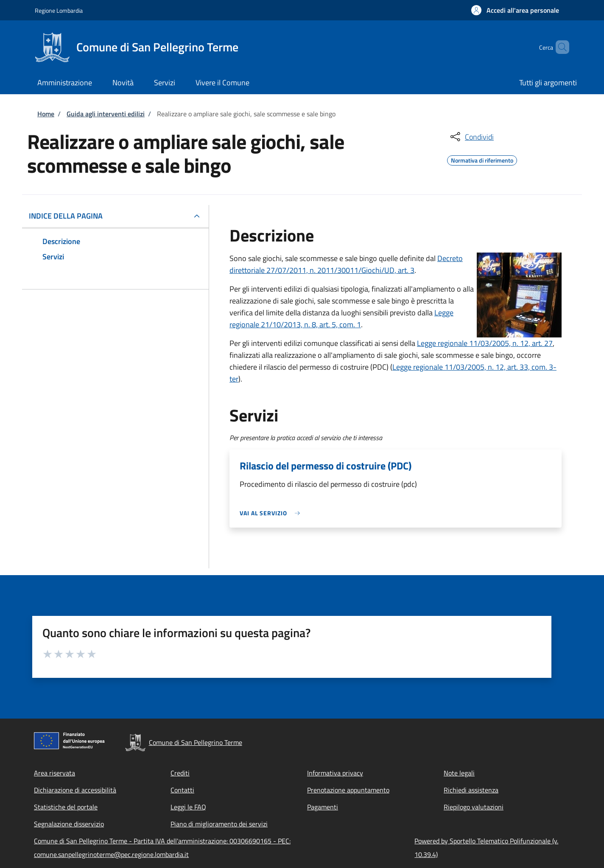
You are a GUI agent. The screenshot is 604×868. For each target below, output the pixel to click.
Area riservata (55, 773)
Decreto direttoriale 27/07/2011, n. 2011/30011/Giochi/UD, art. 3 (346, 264)
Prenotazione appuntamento (348, 790)
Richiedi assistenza (471, 790)
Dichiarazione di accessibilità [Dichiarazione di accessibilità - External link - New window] (75, 790)
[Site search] (559, 47)
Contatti (182, 790)
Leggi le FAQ (188, 807)
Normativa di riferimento (482, 159)
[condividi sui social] (471, 137)
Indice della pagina (66, 216)
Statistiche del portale (66, 807)
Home (46, 114)
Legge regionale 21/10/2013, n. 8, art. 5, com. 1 (341, 319)
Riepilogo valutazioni (474, 807)
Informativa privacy (335, 773)
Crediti (180, 773)
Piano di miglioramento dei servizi (219, 824)
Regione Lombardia (59, 10)
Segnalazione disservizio (69, 824)
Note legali (459, 773)
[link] (272, 513)
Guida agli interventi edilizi (106, 114)
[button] (515, 10)
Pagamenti (323, 807)
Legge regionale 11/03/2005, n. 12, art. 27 (485, 343)
